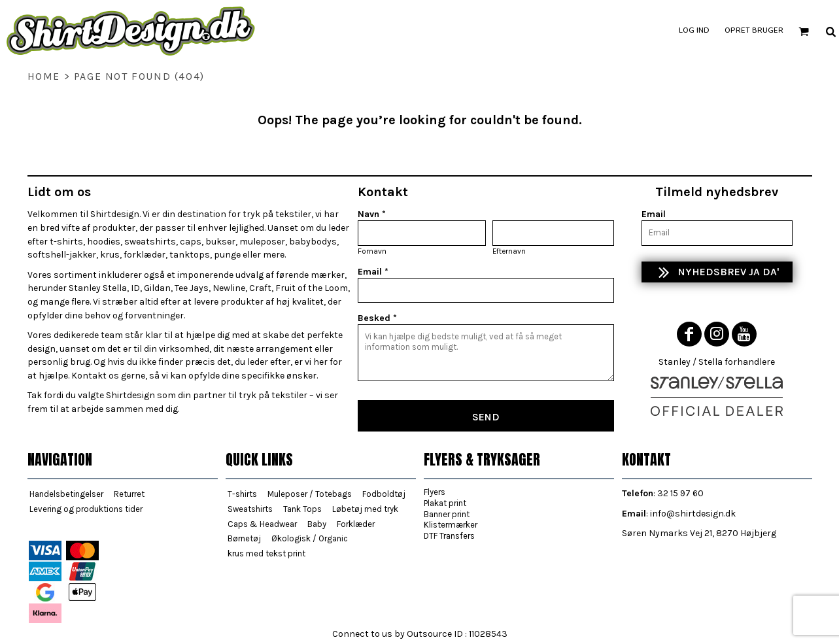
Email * (373, 272)
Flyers (435, 492)
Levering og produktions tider (86, 509)
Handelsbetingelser (66, 494)
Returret (129, 494)
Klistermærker (451, 525)
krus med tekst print (266, 553)
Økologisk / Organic (310, 538)
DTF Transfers (449, 536)
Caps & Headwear (262, 524)
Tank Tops (302, 509)
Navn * (372, 214)
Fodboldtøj (384, 494)
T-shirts (242, 494)
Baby (317, 524)
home (44, 76)
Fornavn (372, 251)
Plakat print (445, 503)
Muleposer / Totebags (310, 494)
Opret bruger (754, 31)
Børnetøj (244, 538)
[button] (804, 31)
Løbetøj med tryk (365, 509)
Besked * (377, 318)
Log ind (694, 31)
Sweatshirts (250, 509)
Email (654, 214)
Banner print (447, 514)
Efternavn (509, 251)
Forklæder (356, 524)
